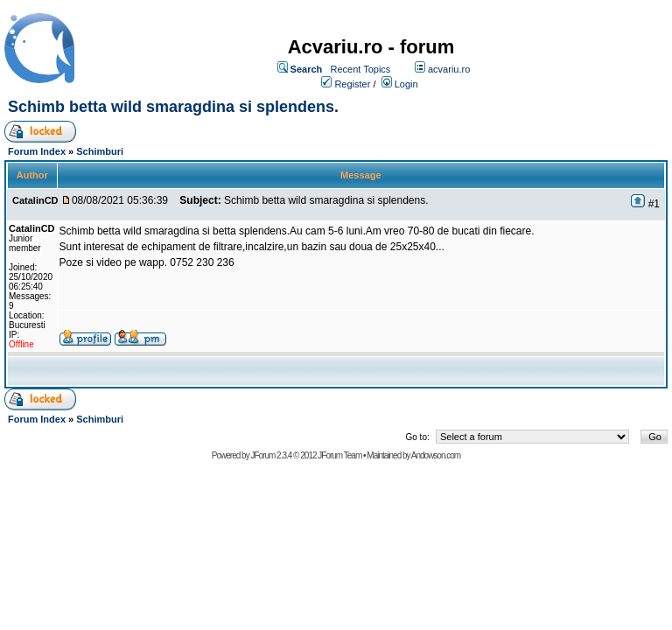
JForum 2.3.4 (271, 455)
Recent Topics (360, 69)
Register (352, 84)
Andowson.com (436, 455)
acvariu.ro (449, 69)
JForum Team (339, 455)
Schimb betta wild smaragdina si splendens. (173, 107)
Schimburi (100, 151)
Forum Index (37, 151)
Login (406, 84)
